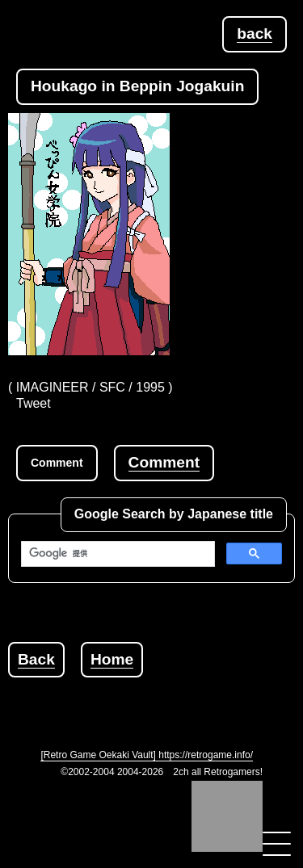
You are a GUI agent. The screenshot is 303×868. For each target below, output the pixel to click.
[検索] (116, 554)
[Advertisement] (156, 698)
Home (112, 659)
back (255, 34)
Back (36, 659)
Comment (164, 462)
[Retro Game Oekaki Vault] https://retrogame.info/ (147, 755)
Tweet (34, 403)
